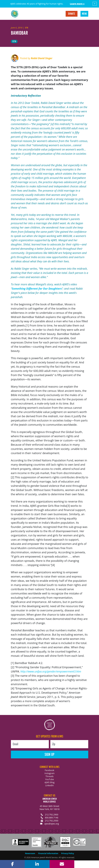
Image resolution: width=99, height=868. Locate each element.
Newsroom (30, 853)
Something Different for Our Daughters (37, 289)
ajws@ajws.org (52, 824)
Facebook (49, 770)
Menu (84, 14)
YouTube (50, 779)
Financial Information (48, 853)
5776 (14, 42)
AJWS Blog (49, 782)
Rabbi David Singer (42, 58)
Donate (72, 14)
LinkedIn (50, 785)
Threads (49, 776)
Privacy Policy (68, 853)
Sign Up (49, 755)
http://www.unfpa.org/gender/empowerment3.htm (51, 671)
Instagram (49, 773)
